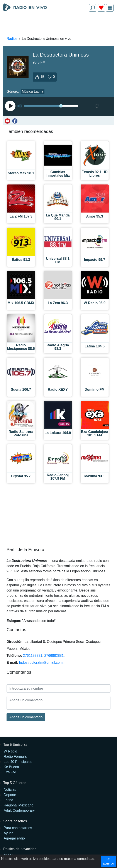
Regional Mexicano (19, 805)
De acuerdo (108, 861)
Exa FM (10, 772)
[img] (110, 8)
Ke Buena (11, 767)
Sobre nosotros (15, 821)
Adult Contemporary (19, 810)
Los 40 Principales (18, 762)
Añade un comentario (26, 717)
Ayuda (9, 833)
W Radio (10, 751)
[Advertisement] (58, 25)
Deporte (10, 795)
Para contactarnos (18, 828)
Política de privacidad (20, 849)
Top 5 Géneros (15, 783)
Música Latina (33, 91)
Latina (8, 800)
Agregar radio (14, 838)
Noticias (10, 790)
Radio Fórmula (15, 757)
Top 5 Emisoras (15, 745)
